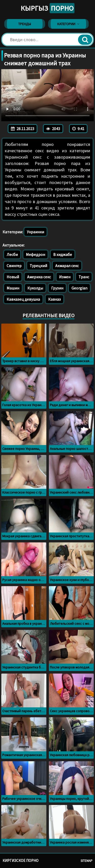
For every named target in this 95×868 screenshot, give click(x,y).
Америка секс (39, 277)
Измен (65, 277)
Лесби (12, 254)
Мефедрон (35, 254)
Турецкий (38, 266)
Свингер (14, 266)
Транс (84, 277)
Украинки (35, 232)
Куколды (35, 288)
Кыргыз (48, 8)
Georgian (79, 288)
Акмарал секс (67, 266)
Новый (13, 277)
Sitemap (87, 861)
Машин (13, 288)
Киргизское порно (21, 861)
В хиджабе (63, 254)
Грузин (57, 288)
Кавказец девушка (23, 299)
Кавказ (54, 299)
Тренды (25, 24)
